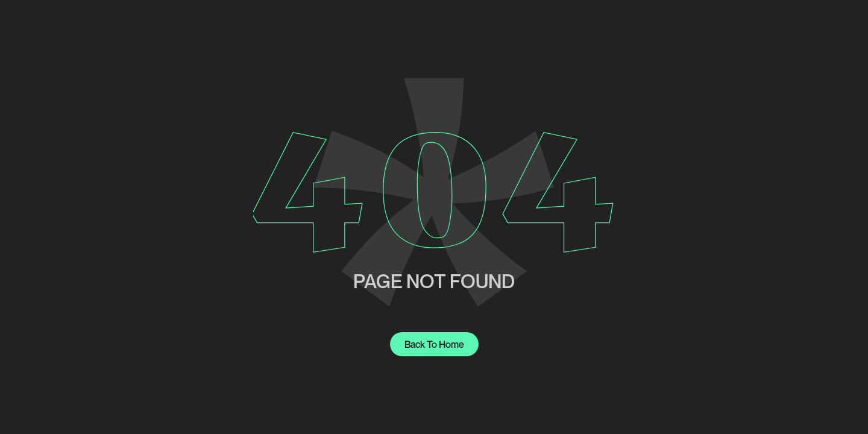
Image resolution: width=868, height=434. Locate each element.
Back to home (434, 344)
